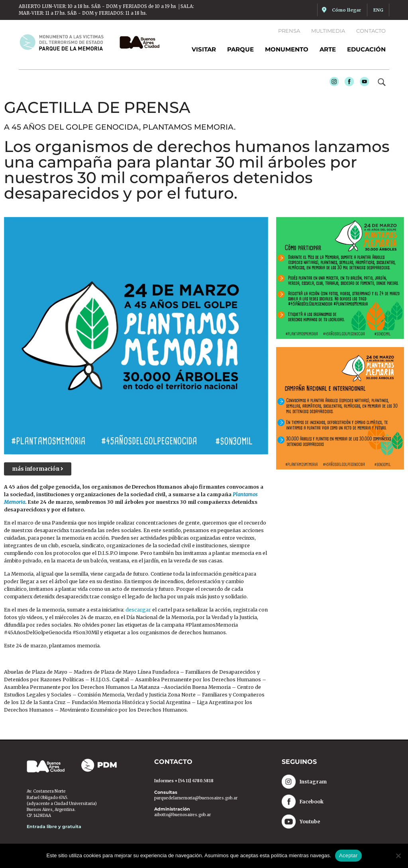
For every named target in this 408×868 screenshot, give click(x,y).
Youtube (362, 83)
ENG (378, 10)
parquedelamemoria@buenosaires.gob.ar (196, 798)
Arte (328, 49)
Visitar (204, 49)
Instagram (332, 83)
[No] (398, 856)
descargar (139, 610)
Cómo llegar (346, 10)
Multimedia (328, 31)
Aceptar (348, 855)
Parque (240, 49)
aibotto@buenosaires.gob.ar (182, 815)
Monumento (287, 49)
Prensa (289, 31)
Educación (366, 49)
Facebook (347, 83)
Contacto (371, 31)
